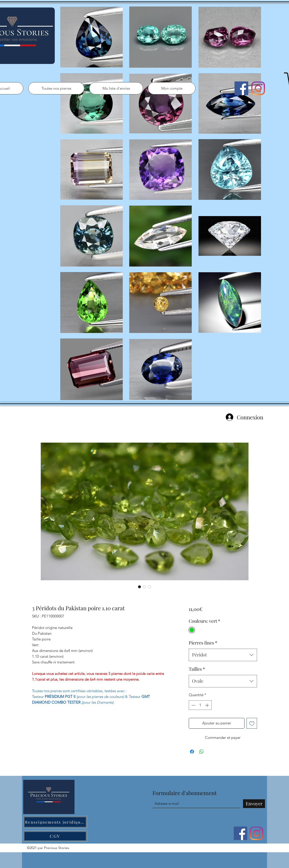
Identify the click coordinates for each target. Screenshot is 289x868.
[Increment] (208, 705)
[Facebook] (241, 88)
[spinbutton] (200, 705)
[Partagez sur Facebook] (192, 752)
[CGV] (55, 836)
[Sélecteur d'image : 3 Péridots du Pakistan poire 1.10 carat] (139, 587)
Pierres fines (203, 643)
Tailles (197, 669)
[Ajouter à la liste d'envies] (252, 723)
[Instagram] (258, 88)
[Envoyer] (254, 804)
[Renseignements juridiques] (55, 822)
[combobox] (223, 655)
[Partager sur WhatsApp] (201, 752)
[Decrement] (193, 705)
